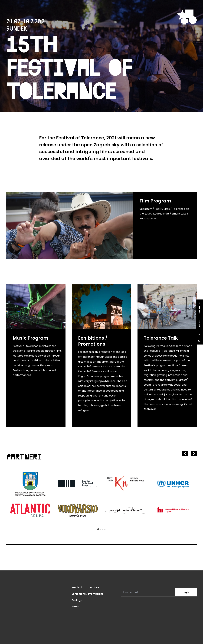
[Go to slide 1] (98, 529)
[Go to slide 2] (100, 529)
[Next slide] (194, 454)
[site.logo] (187, 17)
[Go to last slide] (185, 454)
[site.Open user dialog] (200, 334)
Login (186, 592)
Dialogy (77, 600)
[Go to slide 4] (105, 529)
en (200, 321)
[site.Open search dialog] (200, 341)
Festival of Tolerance (86, 587)
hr (200, 326)
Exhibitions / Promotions (88, 594)
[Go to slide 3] (103, 529)
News (75, 607)
